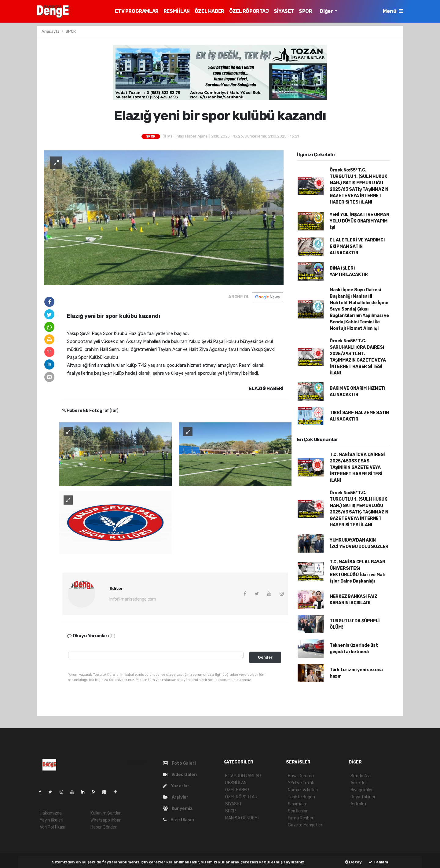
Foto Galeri (180, 763)
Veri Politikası (52, 827)
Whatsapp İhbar (105, 820)
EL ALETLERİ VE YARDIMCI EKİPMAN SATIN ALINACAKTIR (357, 246)
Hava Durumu (301, 776)
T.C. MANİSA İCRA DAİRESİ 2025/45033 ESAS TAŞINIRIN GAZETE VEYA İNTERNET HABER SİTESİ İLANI (357, 467)
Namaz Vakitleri (303, 790)
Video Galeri (180, 775)
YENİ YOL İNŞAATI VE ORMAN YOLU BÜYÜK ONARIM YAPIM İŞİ (359, 221)
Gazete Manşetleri (306, 825)
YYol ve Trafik (301, 783)
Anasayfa (51, 31)
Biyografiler (362, 790)
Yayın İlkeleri (51, 820)
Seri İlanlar (298, 811)
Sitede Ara (361, 776)
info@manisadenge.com (133, 599)
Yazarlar (176, 786)
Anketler (359, 783)
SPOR (305, 11)
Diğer (327, 11)
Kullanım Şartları (106, 813)
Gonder (265, 657)
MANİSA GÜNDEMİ (242, 818)
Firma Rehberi (301, 818)
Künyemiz (178, 809)
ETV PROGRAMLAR (137, 11)
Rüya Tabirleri (363, 797)
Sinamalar (297, 804)
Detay (353, 862)
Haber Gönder (104, 827)
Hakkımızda (51, 813)
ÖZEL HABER (209, 11)
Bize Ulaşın (179, 820)
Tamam (378, 862)
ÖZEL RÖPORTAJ (249, 11)
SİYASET (284, 11)
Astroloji (358, 804)
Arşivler (176, 797)
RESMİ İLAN (177, 11)
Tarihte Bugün (301, 797)
